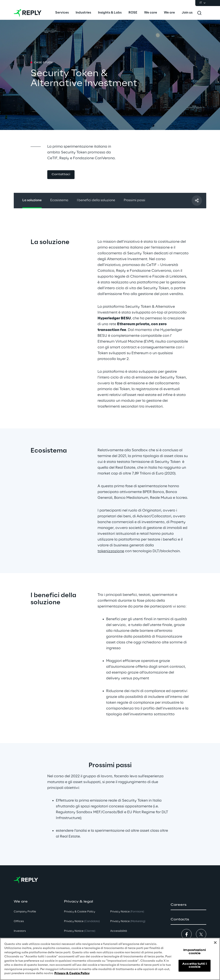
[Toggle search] (199, 13)
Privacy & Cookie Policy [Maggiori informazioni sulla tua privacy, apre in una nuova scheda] (72, 974)
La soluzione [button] (32, 200)
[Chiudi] (215, 943)
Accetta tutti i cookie (195, 965)
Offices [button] (19, 921)
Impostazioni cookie (194, 952)
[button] (61, 175)
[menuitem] (62, 13)
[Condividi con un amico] (197, 201)
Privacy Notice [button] (82, 921)
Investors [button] (20, 931)
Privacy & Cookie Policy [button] (80, 912)
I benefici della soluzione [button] (96, 200)
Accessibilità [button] (119, 931)
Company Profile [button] (25, 912)
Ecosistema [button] (59, 200)
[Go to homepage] (28, 13)
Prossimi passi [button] (134, 200)
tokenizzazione (111, 551)
